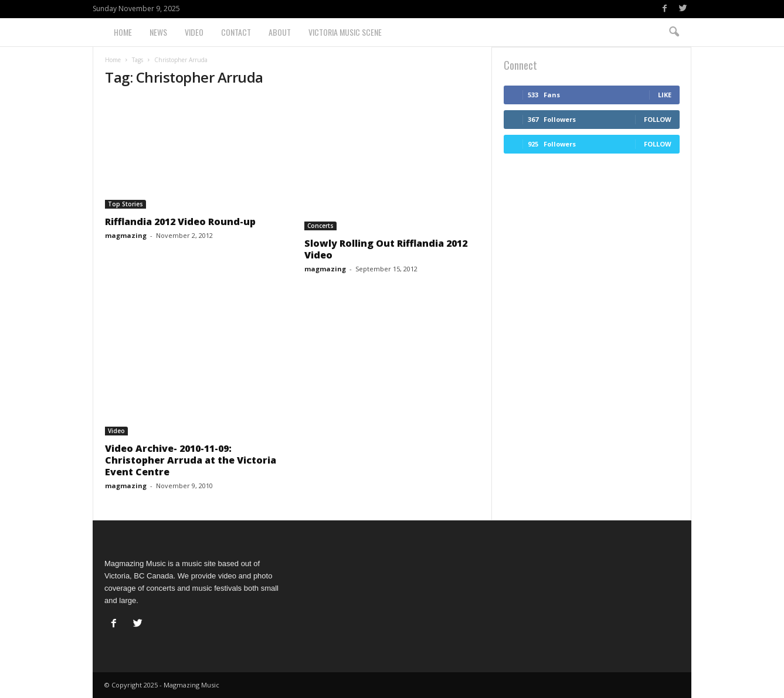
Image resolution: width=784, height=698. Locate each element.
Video (194, 32)
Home (123, 32)
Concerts (320, 226)
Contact (236, 32)
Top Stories (125, 204)
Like (665, 95)
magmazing (126, 235)
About (280, 32)
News (158, 32)
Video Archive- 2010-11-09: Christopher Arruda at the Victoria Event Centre (191, 460)
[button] (674, 32)
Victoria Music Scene (345, 32)
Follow (658, 119)
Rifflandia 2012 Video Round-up (180, 222)
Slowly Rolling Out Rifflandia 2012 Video (386, 249)
